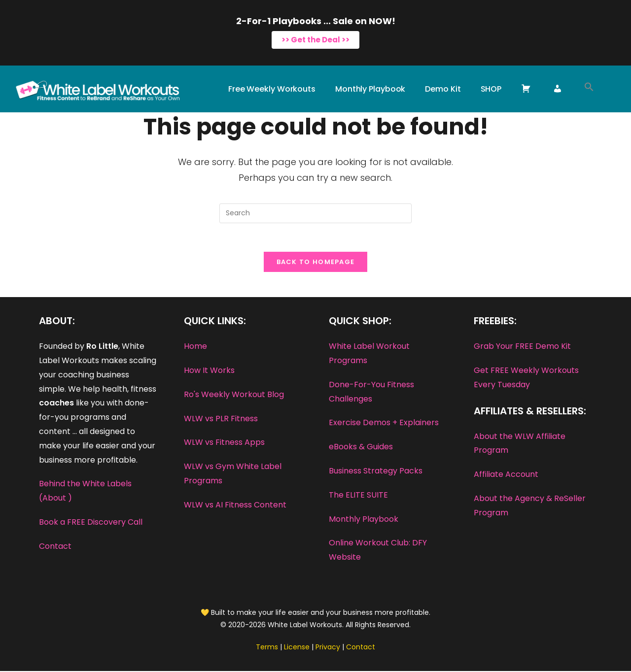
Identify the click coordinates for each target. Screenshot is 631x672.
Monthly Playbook (364, 520)
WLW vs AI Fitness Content (235, 506)
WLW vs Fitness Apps (224, 444)
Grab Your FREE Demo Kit (522, 348)
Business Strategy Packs (376, 472)
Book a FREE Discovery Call (91, 523)
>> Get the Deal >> (315, 40)
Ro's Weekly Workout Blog (234, 395)
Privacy (328, 648)
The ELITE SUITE (358, 496)
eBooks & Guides (361, 448)
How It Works (209, 372)
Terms (267, 648)
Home (195, 348)
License (297, 648)
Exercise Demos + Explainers (384, 424)
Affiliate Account (506, 476)
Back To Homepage (316, 263)
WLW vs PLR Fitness (221, 420)
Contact (55, 547)
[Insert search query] (315, 213)
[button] (589, 89)
